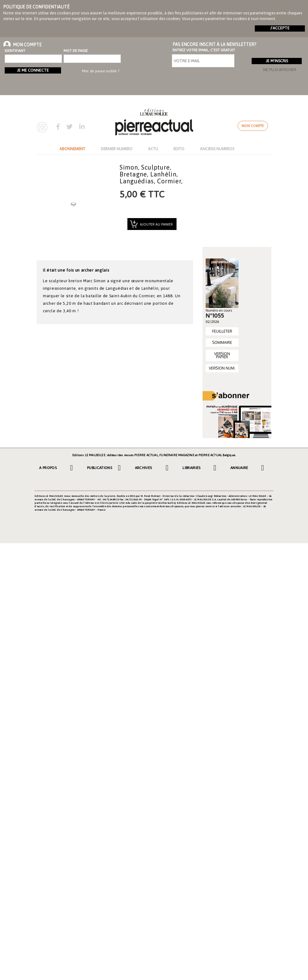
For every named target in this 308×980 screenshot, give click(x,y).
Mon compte (253, 126)
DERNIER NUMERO (117, 149)
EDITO (179, 149)
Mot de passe (76, 51)
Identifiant (15, 51)
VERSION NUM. (222, 368)
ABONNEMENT (72, 149)
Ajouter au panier (156, 224)
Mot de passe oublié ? (101, 71)
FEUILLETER (222, 331)
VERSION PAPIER (222, 355)
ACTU (153, 149)
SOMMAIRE (222, 342)
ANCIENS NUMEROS (217, 149)
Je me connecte (33, 70)
